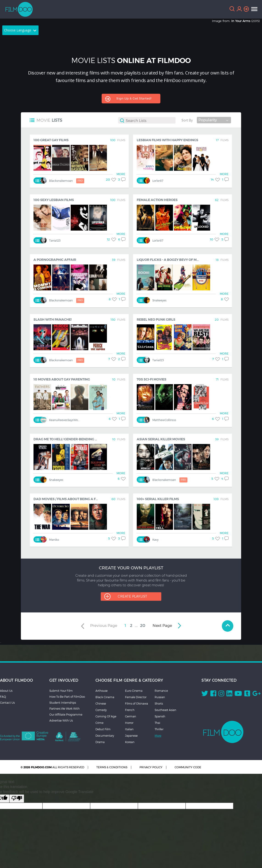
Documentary (105, 736)
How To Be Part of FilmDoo (67, 697)
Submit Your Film (61, 691)
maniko (54, 540)
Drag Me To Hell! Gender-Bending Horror (71, 439)
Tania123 (55, 241)
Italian (129, 729)
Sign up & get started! (134, 98)
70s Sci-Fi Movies (152, 379)
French (130, 710)
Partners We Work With (64, 708)
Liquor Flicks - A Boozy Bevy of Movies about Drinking (186, 260)
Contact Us (7, 703)
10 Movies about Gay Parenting (62, 379)
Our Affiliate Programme (66, 714)
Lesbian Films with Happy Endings (167, 140)
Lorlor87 (158, 181)
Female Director (136, 697)
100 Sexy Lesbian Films (54, 200)
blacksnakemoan (67, 181)
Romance (161, 691)
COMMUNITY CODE (188, 767)
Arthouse (102, 691)
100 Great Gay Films (51, 140)
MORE (121, 174)
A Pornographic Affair (55, 260)
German (131, 716)
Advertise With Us (61, 720)
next (162, 626)
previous (104, 626)
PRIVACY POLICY (151, 767)
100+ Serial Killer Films (158, 499)
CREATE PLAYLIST (132, 596)
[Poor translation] (17, 799)
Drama (100, 742)
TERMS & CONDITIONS (112, 767)
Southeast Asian (165, 710)
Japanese (131, 736)
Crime (99, 723)
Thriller (159, 729)
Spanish (160, 716)
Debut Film (103, 729)
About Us (6, 691)
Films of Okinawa (137, 703)
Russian (160, 697)
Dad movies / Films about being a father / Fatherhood (83, 499)
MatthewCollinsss (164, 420)
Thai (157, 723)
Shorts (159, 703)
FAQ (3, 697)
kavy (155, 540)
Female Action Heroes (157, 200)
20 (143, 626)
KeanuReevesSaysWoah (65, 420)
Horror (129, 723)
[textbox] (150, 120)
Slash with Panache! (53, 320)
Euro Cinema (134, 691)
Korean (130, 742)
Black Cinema (105, 697)
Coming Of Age (106, 716)
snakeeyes (159, 300)
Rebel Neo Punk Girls (156, 320)
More (158, 736)
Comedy (101, 710)
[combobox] (147, 122)
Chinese (101, 703)
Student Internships (63, 703)
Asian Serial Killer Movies (161, 439)
